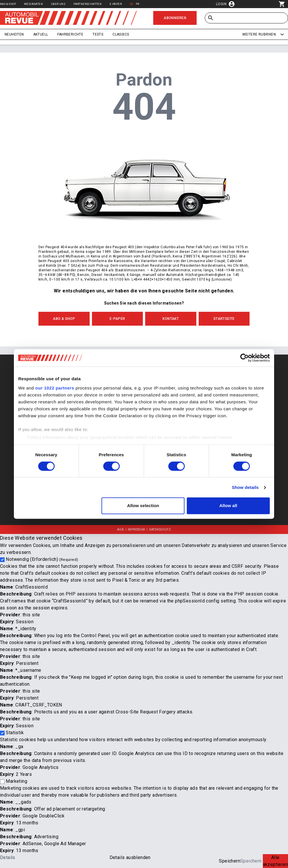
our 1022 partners (55, 388)
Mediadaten (33, 4)
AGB (120, 529)
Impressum (136, 529)
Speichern (230, 861)
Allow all (228, 506)
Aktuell (41, 34)
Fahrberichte (70, 34)
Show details (245, 487)
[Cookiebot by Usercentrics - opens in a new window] (244, 358)
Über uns (58, 4)
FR (138, 4)
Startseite (224, 319)
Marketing (16, 781)
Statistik (15, 733)
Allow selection (143, 506)
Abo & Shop (8, 4)
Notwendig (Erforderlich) (42, 559)
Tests (98, 34)
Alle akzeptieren (275, 861)
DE (132, 4)
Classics (121, 34)
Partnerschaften (87, 4)
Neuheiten (14, 34)
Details (8, 857)
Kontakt (171, 319)
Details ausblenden (130, 857)
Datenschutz (160, 529)
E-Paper (116, 4)
